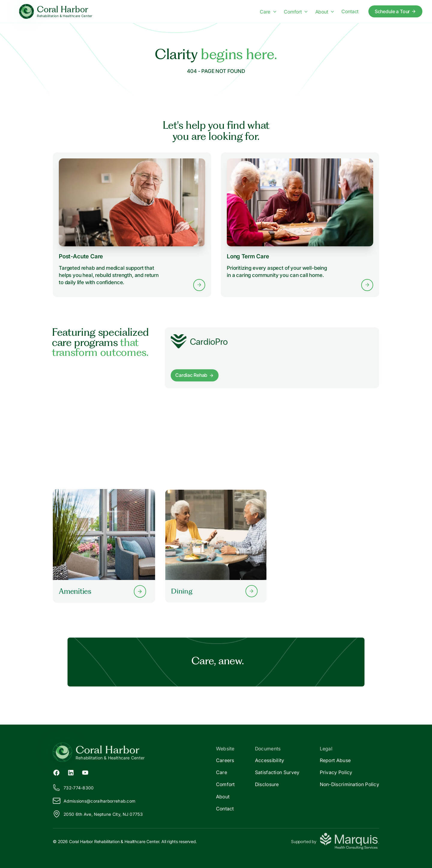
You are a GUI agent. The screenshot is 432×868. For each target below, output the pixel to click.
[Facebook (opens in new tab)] (56, 772)
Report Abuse (335, 760)
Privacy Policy (336, 772)
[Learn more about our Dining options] (216, 546)
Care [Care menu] (268, 12)
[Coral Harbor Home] (56, 12)
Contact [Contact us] (350, 11)
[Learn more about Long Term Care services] (300, 225)
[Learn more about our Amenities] (104, 546)
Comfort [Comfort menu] (296, 12)
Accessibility (270, 760)
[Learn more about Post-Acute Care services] (132, 225)
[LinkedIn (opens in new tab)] (71, 772)
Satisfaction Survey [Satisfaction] (277, 772)
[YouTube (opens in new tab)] (85, 772)
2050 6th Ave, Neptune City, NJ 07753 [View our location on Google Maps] (98, 814)
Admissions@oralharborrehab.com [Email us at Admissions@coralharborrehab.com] (94, 801)
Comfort (225, 784)
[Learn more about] (272, 358)
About (223, 797)
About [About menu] (325, 12)
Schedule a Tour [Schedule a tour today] (396, 11)
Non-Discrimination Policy (350, 784)
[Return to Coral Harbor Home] (134, 752)
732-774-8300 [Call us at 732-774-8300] (73, 788)
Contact (225, 809)
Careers (225, 760)
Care (222, 772)
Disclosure (267, 784)
